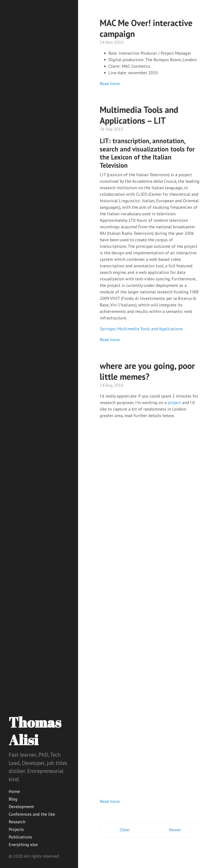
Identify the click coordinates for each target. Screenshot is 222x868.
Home (14, 791)
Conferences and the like (32, 814)
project (174, 403)
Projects (16, 829)
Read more (110, 84)
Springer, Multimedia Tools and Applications (141, 329)
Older (125, 830)
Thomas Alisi (35, 731)
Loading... (159, 608)
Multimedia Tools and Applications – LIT (139, 115)
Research (17, 822)
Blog (13, 799)
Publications (20, 837)
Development (21, 807)
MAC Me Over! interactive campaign (146, 28)
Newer (175, 830)
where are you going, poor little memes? (147, 371)
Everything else (23, 845)
